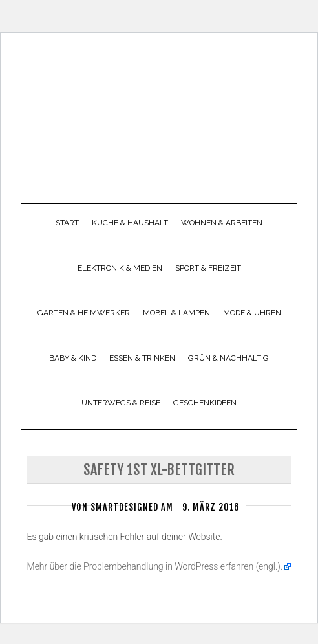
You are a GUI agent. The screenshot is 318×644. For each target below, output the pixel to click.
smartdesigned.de (159, 110)
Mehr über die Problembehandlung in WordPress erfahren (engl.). (155, 566)
